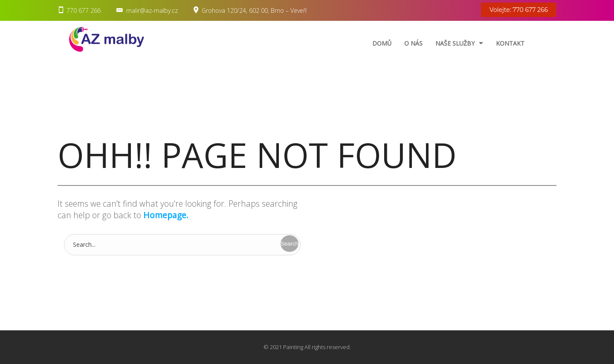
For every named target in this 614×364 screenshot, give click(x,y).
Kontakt (510, 43)
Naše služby (455, 43)
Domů (382, 43)
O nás (413, 43)
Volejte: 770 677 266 (519, 10)
